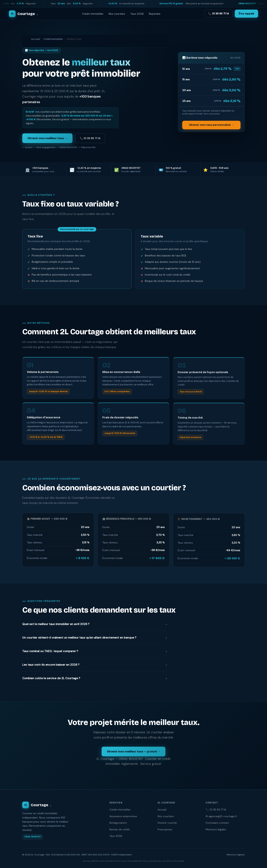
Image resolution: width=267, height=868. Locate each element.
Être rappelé (246, 14)
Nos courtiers (117, 14)
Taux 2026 (137, 14)
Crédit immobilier (93, 14)
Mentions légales (216, 829)
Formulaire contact (217, 823)
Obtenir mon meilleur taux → (47, 138)
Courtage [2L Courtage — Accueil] (23, 14)
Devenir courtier (167, 823)
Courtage (37, 805)
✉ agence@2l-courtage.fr (221, 816)
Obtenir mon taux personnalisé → (211, 125)
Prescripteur (165, 829)
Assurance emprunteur (123, 816)
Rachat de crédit (120, 829)
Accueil (36, 39)
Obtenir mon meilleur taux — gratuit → (133, 751)
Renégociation (118, 823)
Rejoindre (155, 14)
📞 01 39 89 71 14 (219, 14)
